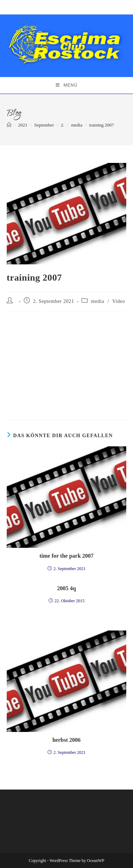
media (98, 301)
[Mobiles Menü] (67, 85)
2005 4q (66, 588)
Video (118, 301)
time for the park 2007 (66, 556)
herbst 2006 (67, 740)
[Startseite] (9, 125)
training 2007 (102, 125)
